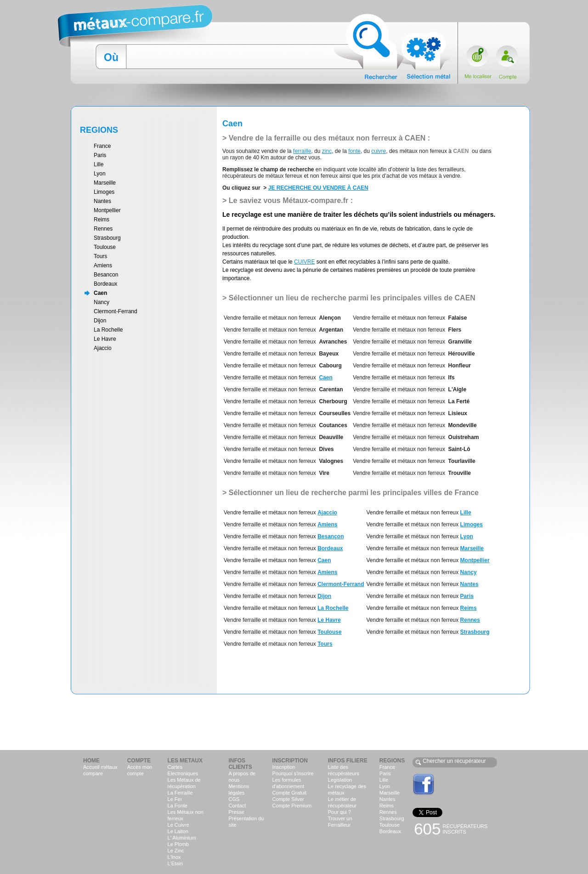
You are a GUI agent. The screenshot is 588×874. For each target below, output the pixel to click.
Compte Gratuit (290, 793)
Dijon (100, 321)
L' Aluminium (182, 838)
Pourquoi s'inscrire (293, 773)
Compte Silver (288, 799)
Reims (102, 220)
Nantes (102, 201)
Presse (236, 812)
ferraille (302, 151)
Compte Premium (292, 806)
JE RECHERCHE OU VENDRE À (311, 188)
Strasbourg (107, 238)
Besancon (106, 275)
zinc (327, 151)
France (102, 146)
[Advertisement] (294, 722)
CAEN (361, 188)
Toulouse (105, 247)
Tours (100, 256)
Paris (100, 155)
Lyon (100, 174)
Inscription (284, 767)
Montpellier (107, 210)
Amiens (103, 265)
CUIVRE (304, 262)
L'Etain (175, 863)
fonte (354, 151)
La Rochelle (108, 330)
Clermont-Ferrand (116, 311)
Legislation (340, 780)
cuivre (379, 151)
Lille (99, 164)
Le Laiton (178, 831)
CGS (234, 799)
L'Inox (174, 857)
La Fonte (178, 806)
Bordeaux (105, 284)
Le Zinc (176, 851)
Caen (100, 293)
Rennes (103, 229)
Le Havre (105, 339)
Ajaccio (103, 348)
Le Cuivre (178, 825)
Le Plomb (178, 844)
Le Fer (175, 799)
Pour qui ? (339, 812)
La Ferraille (180, 793)
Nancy (102, 302)
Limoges (104, 192)
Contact (237, 806)
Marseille (105, 183)
